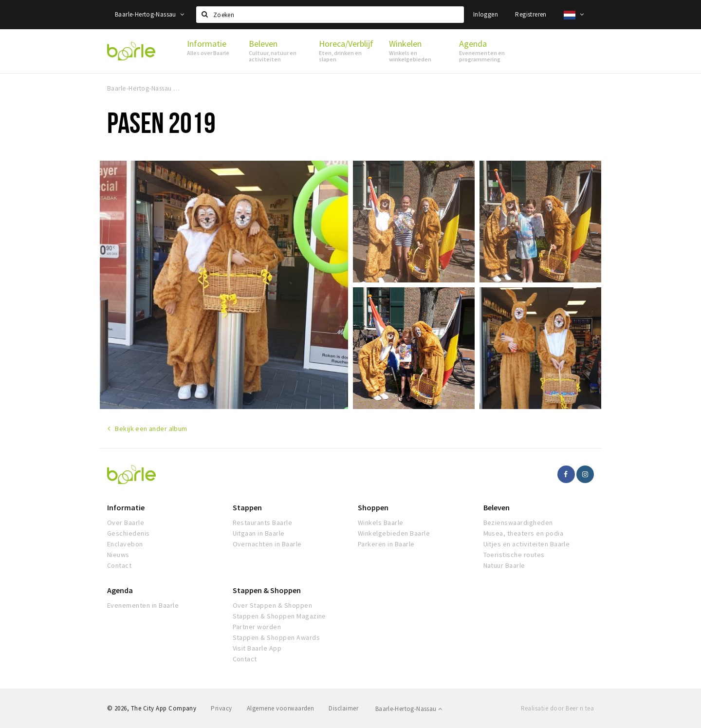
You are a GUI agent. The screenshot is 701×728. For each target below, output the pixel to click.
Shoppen (373, 507)
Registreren (531, 14)
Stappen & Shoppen (267, 590)
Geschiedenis (129, 533)
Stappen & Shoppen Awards (277, 637)
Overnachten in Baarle (267, 544)
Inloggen (486, 14)
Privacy (221, 708)
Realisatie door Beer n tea (557, 708)
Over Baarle (126, 523)
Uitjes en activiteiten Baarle (527, 544)
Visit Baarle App (257, 648)
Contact (119, 565)
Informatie (126, 507)
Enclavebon (125, 544)
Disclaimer (343, 708)
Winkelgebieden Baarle (394, 533)
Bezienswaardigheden (518, 523)
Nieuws (118, 555)
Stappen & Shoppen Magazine (279, 616)
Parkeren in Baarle (386, 544)
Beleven (497, 507)
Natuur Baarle (504, 565)
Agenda (120, 590)
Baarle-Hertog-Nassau (150, 14)
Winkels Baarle (381, 523)
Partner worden (257, 627)
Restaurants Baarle (263, 523)
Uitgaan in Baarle (259, 533)
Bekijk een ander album (151, 429)
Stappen (247, 507)
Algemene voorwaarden (281, 708)
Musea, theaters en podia (524, 533)
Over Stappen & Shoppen (273, 605)
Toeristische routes (514, 555)
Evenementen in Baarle (143, 605)
